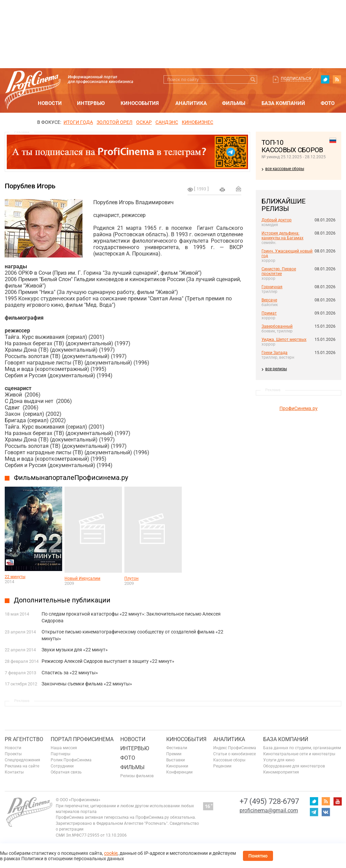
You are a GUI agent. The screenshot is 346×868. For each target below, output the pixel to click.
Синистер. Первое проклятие (279, 271)
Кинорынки (177, 766)
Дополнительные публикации (62, 600)
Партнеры (60, 754)
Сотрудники (62, 766)
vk (326, 812)
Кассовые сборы (229, 760)
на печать (222, 190)
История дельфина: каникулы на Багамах (282, 236)
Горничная (272, 287)
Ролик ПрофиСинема (71, 760)
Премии (174, 754)
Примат (269, 313)
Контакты (14, 772)
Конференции (179, 772)
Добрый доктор (277, 220)
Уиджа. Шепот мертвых (284, 340)
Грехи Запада (275, 353)
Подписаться (296, 79)
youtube (338, 801)
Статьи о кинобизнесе (234, 754)
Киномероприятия (281, 772)
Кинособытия (140, 103)
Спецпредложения (22, 760)
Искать (253, 79)
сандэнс (167, 122)
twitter (325, 79)
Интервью (91, 103)
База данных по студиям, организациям (302, 748)
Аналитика (191, 103)
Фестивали (177, 748)
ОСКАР (144, 122)
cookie (111, 853)
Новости (50, 103)
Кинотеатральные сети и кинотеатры (299, 754)
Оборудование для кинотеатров (294, 766)
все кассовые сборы (285, 169)
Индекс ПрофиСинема (235, 748)
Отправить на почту (239, 189)
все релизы (276, 369)
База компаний (283, 103)
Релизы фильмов (137, 776)
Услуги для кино (279, 760)
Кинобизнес (197, 122)
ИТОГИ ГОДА (78, 122)
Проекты (13, 754)
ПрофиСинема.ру (299, 408)
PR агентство (24, 739)
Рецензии (222, 766)
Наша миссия (64, 748)
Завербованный (277, 326)
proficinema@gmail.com (269, 810)
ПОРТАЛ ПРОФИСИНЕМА (82, 739)
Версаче (269, 300)
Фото (328, 103)
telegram (314, 812)
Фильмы (234, 103)
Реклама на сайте (22, 766)
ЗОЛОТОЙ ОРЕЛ (115, 122)
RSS (337, 79)
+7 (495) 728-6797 (269, 801)
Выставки (176, 760)
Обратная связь (66, 772)
